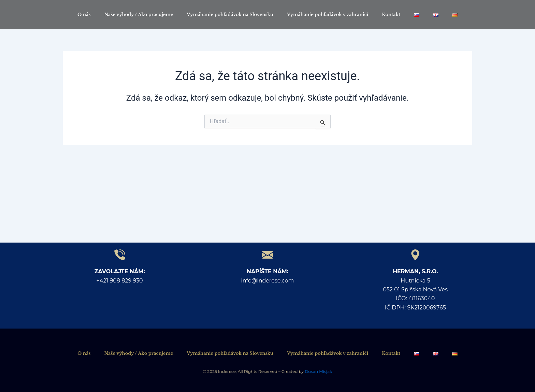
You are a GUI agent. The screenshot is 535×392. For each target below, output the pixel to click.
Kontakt (391, 14)
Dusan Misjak (318, 371)
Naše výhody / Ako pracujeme (139, 14)
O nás (84, 14)
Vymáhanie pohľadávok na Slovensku (230, 14)
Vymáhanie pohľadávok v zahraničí (328, 14)
